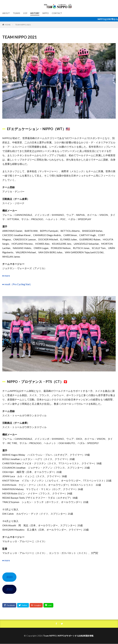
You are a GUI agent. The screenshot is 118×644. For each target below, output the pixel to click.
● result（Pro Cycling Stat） (17, 284)
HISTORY (36, 13)
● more (6, 276)
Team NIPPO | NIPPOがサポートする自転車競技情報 (68, 636)
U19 (26, 13)
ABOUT (6, 13)
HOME (8, 25)
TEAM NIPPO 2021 (23, 25)
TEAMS (17, 13)
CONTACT (59, 13)
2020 (9, 577)
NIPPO (47, 13)
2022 (9, 589)
